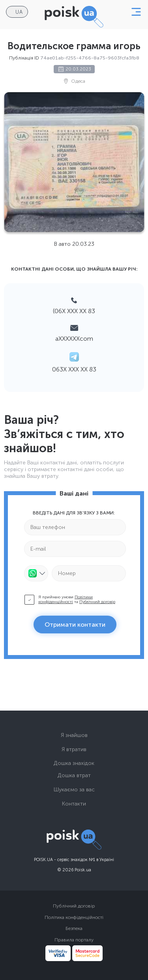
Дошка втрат (74, 775)
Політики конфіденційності (66, 600)
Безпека (74, 928)
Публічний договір (97, 602)
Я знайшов (74, 735)
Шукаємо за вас (74, 790)
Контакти (74, 804)
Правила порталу (74, 940)
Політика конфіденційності (74, 917)
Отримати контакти (75, 625)
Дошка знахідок (74, 763)
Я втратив (74, 749)
